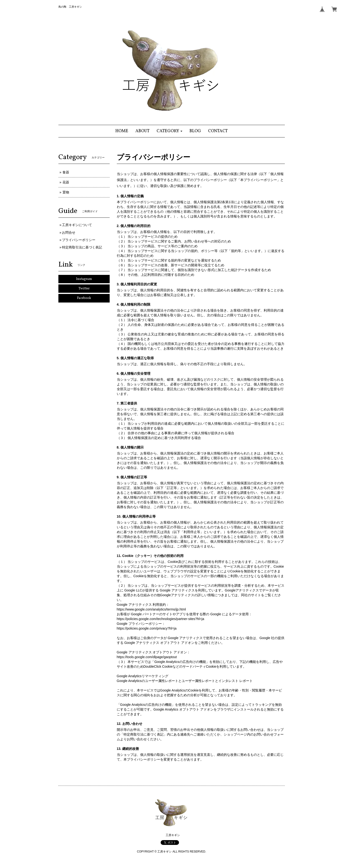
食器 (66, 172)
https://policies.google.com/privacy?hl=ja (147, 628)
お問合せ (69, 232)
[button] (170, 131)
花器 (66, 182)
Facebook (84, 298)
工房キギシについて (77, 225)
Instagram (84, 279)
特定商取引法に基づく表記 (82, 247)
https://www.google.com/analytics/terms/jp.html (151, 609)
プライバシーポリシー (79, 240)
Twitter (84, 289)
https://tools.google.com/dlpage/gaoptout (147, 657)
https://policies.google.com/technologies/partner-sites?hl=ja (161, 619)
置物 (66, 192)
